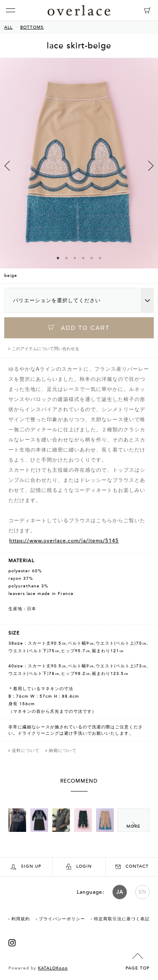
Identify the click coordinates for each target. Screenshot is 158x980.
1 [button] (58, 258)
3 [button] (75, 258)
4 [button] (83, 258)
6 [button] (100, 258)
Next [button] (151, 166)
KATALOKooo (53, 968)
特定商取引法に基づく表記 (122, 919)
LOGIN (79, 867)
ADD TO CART (79, 328)
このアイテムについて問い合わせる (46, 349)
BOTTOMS (32, 27)
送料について (26, 751)
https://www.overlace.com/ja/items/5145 (64, 541)
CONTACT (132, 866)
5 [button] (92, 258)
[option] (79, 171)
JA (120, 892)
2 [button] (67, 258)
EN (143, 892)
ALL (8, 27)
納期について (63, 751)
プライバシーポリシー (62, 919)
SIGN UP (26, 867)
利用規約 (21, 919)
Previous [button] (7, 166)
